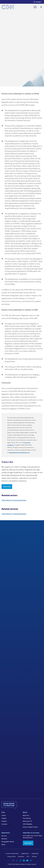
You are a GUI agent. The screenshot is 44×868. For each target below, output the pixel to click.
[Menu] (36, 7)
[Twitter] (17, 861)
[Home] (8, 7)
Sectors (4, 836)
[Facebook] (13, 861)
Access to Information (12, 853)
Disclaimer (21, 856)
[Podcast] (31, 861)
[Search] (41, 7)
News (3, 845)
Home (4, 815)
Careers (4, 821)
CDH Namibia (27, 824)
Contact (4, 824)
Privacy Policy (11, 856)
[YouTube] (27, 861)
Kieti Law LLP (27, 821)
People (4, 818)
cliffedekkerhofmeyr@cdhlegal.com (19, 452)
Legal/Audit (35, 853)
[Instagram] (20, 861)
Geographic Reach (8, 842)
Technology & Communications (14, 500)
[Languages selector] (38, 2)
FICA (28, 856)
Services (4, 839)
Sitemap (34, 856)
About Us (26, 815)
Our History (27, 818)
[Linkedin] (24, 861)
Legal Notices (25, 853)
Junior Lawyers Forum (30, 827)
